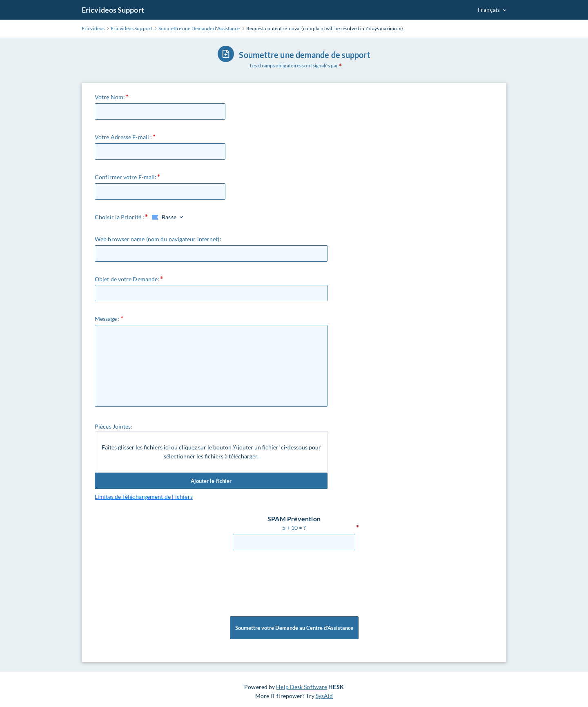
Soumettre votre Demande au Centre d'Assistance (294, 628)
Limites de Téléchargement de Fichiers (144, 497)
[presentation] (295, 579)
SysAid (324, 696)
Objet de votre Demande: (127, 279)
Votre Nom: (110, 97)
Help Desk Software (302, 687)
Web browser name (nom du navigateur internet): (158, 239)
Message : (107, 319)
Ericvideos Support (113, 10)
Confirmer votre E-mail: (126, 177)
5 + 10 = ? (294, 528)
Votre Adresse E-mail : (123, 137)
